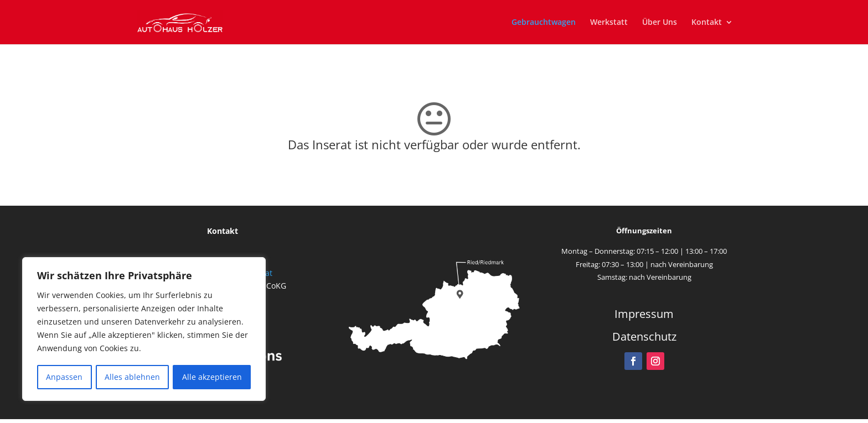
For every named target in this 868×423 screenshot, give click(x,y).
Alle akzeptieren (212, 377)
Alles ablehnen (132, 377)
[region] (144, 330)
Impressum (644, 314)
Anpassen (64, 377)
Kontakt (707, 23)
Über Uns (660, 23)
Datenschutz (644, 336)
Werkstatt (609, 23)
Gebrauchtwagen (544, 23)
